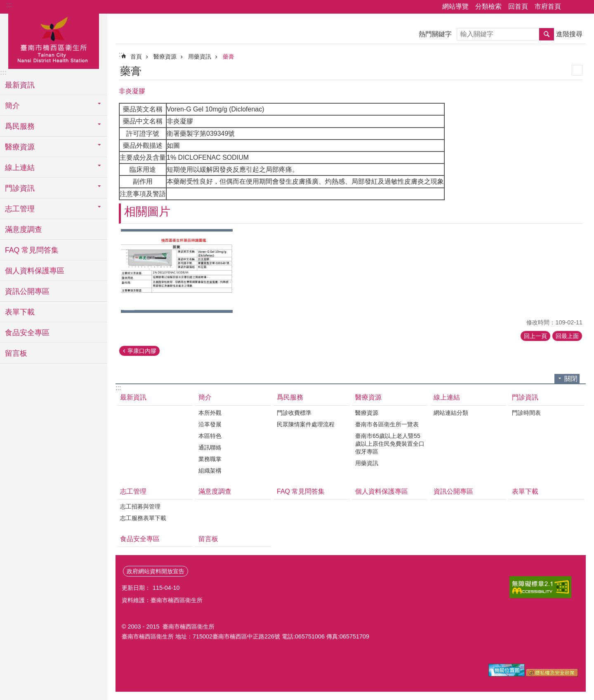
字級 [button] (583, 7)
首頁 (136, 57)
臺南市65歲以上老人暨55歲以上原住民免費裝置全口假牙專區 (390, 444)
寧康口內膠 (142, 351)
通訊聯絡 (210, 447)
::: (9, 5)
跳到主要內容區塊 (4, 4)
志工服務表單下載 (143, 518)
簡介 (205, 397)
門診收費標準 (294, 413)
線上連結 (447, 397)
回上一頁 (535, 336)
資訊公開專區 (27, 291)
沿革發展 (210, 424)
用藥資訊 (200, 57)
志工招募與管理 (140, 506)
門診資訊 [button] (20, 188)
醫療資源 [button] (20, 147)
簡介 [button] (12, 106)
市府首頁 (548, 6)
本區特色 (210, 436)
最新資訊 (20, 85)
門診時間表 (526, 413)
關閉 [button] (571, 379)
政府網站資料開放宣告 (156, 571)
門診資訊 (525, 397)
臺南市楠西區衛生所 (54, 40)
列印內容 (577, 70)
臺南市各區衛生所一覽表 (387, 424)
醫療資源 (165, 57)
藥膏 (229, 57)
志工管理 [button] (20, 209)
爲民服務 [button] (20, 126)
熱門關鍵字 (435, 34)
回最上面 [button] (567, 336)
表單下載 (20, 312)
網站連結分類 (451, 413)
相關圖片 (147, 212)
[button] (177, 271)
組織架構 (210, 471)
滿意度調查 (24, 229)
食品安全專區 (27, 333)
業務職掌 (210, 459)
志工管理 (133, 491)
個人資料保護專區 (35, 271)
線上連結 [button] (20, 168)
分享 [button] (571, 7)
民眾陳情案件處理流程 (306, 424)
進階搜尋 (569, 34)
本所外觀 (210, 413)
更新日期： (136, 588)
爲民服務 (290, 397)
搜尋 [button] (547, 34)
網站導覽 (455, 6)
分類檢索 (488, 6)
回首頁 (518, 6)
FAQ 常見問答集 (32, 250)
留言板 (16, 353)
